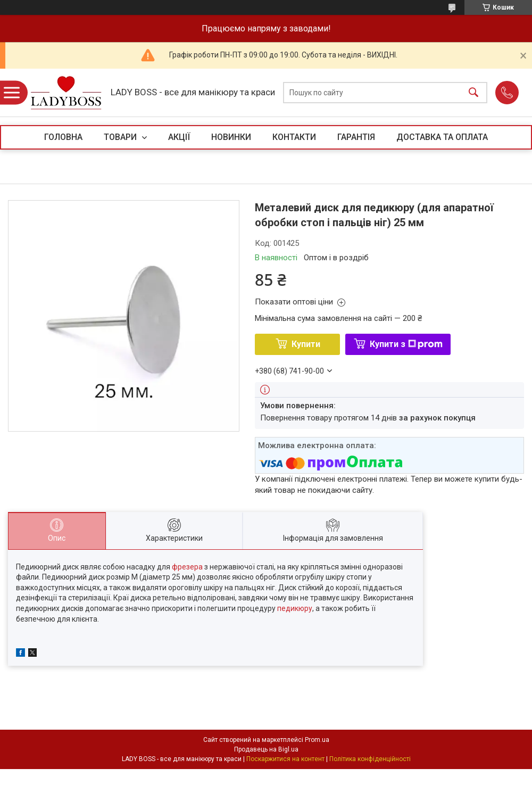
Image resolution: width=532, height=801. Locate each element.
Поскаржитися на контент (285, 759)
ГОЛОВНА (63, 137)
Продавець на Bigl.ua (266, 749)
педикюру (295, 608)
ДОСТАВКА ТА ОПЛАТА (442, 137)
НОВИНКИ (231, 137)
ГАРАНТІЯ (356, 137)
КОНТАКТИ (294, 137)
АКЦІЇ (179, 137)
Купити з (406, 344)
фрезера (187, 567)
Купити (306, 344)
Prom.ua (317, 740)
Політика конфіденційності (370, 759)
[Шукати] (473, 93)
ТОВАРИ (121, 137)
